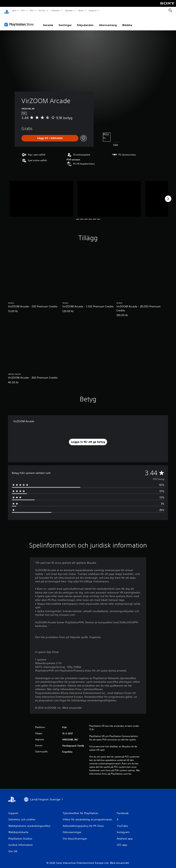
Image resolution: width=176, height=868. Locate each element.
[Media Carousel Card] (41, 195)
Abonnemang (108, 21)
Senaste (48, 21)
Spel (14, 10)
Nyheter (69, 10)
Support (92, 10)
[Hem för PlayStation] (7, 11)
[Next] (168, 195)
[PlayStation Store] (20, 21)
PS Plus (42, 10)
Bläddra (127, 21)
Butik (81, 10)
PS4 (32, 10)
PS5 (23, 10)
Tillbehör (55, 10)
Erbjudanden (85, 21)
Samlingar (65, 21)
